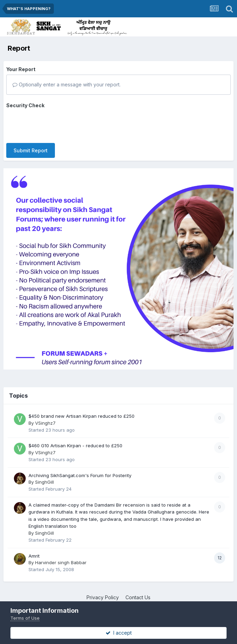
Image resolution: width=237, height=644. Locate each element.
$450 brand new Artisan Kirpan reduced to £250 (81, 410)
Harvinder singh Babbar (61, 556)
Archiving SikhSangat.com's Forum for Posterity (80, 469)
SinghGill (44, 476)
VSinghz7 (45, 417)
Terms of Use (25, 618)
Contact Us (138, 591)
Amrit (34, 550)
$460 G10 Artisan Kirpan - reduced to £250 (75, 440)
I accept (119, 633)
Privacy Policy (103, 591)
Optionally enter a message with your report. (67, 84)
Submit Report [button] (31, 123)
